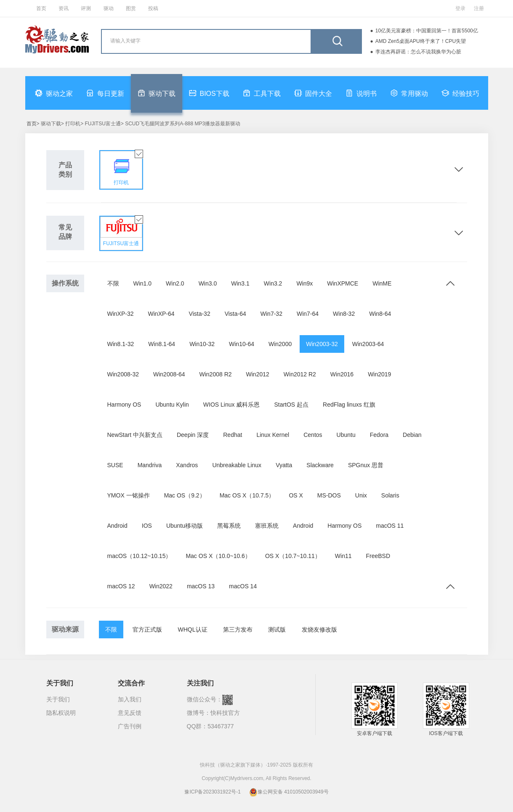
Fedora (379, 435)
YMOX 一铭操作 (129, 495)
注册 (479, 8)
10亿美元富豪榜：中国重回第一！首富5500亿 (427, 31)
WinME (382, 283)
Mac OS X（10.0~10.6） (218, 556)
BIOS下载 (209, 93)
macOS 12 (121, 586)
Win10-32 (202, 344)
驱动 (109, 8)
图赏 (131, 8)
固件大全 (313, 93)
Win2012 (258, 374)
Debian (412, 435)
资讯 (64, 8)
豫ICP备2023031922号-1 (212, 792)
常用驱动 (409, 93)
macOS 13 (201, 586)
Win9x (304, 283)
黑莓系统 (229, 526)
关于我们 (58, 699)
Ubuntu (346, 435)
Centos (313, 435)
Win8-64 (380, 314)
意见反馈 (130, 713)
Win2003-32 (322, 344)
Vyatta (284, 465)
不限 (113, 283)
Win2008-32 (123, 374)
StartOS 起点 (291, 405)
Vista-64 (235, 314)
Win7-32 (271, 314)
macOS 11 (390, 526)
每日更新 (105, 93)
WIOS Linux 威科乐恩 (232, 405)
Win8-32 (344, 314)
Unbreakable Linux (237, 465)
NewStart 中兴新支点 (135, 435)
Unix (361, 495)
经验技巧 (460, 93)
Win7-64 (308, 314)
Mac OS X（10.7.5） (247, 495)
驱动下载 (157, 93)
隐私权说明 (61, 713)
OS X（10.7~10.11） (293, 556)
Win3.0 (208, 283)
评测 (86, 8)
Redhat (233, 435)
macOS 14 (243, 586)
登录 (460, 8)
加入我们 (130, 699)
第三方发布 (238, 629)
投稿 (153, 8)
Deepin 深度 (193, 435)
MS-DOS (329, 495)
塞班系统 (267, 526)
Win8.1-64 (162, 344)
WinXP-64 (161, 314)
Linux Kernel (273, 435)
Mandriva (150, 465)
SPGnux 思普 (366, 465)
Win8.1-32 (121, 344)
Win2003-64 (368, 344)
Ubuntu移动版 (185, 526)
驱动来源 (65, 629)
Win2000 (280, 344)
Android (117, 526)
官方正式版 (147, 629)
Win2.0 (175, 283)
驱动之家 (54, 93)
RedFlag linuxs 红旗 (349, 405)
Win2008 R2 (216, 374)
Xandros (187, 465)
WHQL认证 (193, 629)
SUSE (115, 465)
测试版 (277, 629)
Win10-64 (242, 344)
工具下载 (262, 93)
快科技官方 (225, 713)
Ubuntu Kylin (172, 405)
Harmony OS (124, 405)
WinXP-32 (121, 314)
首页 (41, 8)
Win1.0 (143, 283)
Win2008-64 (169, 374)
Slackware (320, 465)
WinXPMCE (343, 283)
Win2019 (379, 374)
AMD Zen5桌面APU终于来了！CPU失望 (421, 41)
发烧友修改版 (319, 629)
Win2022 (161, 586)
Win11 (343, 556)
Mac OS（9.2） (185, 495)
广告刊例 (130, 726)
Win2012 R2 (300, 374)
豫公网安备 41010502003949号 (289, 792)
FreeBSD (378, 556)
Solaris (390, 495)
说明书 (361, 93)
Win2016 (342, 374)
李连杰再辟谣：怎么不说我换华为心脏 (418, 52)
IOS (147, 526)
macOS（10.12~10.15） (140, 556)
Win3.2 (273, 283)
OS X (296, 495)
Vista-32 (200, 314)
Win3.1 (240, 283)
